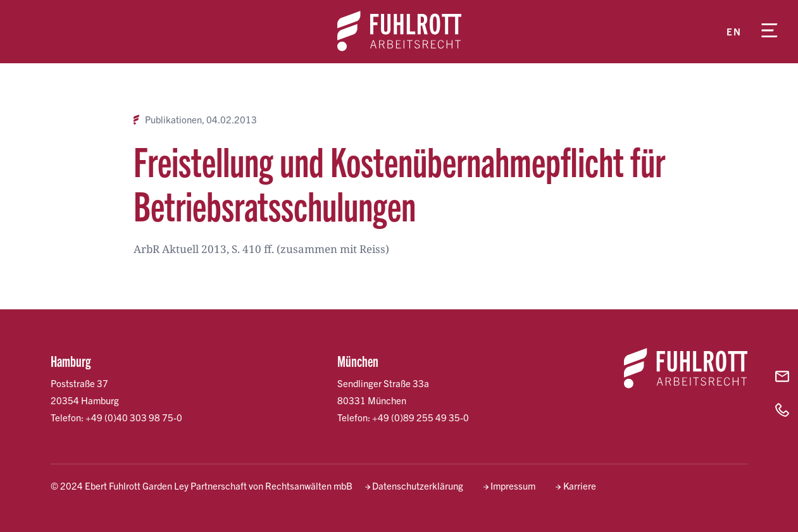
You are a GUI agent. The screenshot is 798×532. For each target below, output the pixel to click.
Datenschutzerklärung (418, 486)
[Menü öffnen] (770, 32)
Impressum (513, 486)
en (734, 31)
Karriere (580, 486)
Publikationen (173, 120)
